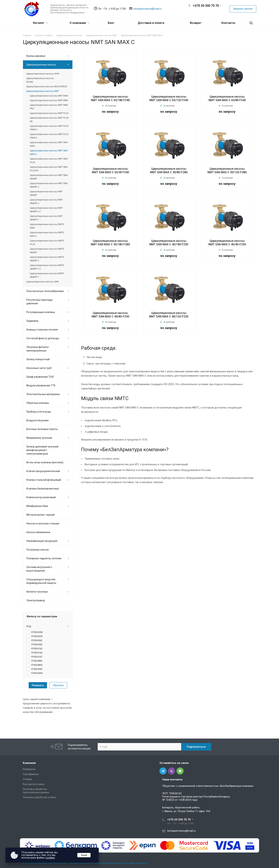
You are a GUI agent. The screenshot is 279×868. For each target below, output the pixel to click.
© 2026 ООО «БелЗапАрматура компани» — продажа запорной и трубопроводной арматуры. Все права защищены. (85, 863)
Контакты (228, 23)
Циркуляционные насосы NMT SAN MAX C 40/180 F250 (169, 243)
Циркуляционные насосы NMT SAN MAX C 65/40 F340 (110, 170)
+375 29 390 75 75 (206, 6)
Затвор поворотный (38, 359)
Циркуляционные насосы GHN (43, 74)
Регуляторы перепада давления (39, 302)
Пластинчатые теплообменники (45, 291)
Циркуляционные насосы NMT (43, 91)
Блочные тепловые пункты (42, 429)
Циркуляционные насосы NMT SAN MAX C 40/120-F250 (169, 315)
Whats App (211, 12)
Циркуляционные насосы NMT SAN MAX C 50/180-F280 (110, 243)
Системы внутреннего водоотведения (39, 569)
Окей (84, 855)
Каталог (40, 23)
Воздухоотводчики (37, 420)
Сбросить (58, 685)
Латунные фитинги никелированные (37, 349)
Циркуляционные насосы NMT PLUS (49, 113)
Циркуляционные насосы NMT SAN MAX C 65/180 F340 (110, 98)
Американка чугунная (39, 438)
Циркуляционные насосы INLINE (40, 80)
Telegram (200, 12)
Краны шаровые (36, 56)
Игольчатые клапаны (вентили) (45, 462)
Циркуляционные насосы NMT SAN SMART (49, 177)
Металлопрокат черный (40, 515)
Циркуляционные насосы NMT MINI (49, 100)
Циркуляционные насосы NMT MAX (49, 96)
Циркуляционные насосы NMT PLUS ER (49, 120)
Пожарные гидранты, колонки (44, 558)
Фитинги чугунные (37, 592)
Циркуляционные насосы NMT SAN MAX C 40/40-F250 (227, 243)
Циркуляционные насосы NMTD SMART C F (47, 267)
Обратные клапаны (38, 403)
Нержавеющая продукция (42, 541)
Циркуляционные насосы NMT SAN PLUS (49, 161)
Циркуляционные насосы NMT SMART (46, 193)
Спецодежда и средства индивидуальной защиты (41, 581)
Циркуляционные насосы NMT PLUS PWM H (49, 128)
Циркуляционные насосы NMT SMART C (46, 201)
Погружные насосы (38, 550)
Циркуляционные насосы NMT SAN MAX (49, 144)
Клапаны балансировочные (43, 489)
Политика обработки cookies (39, 797)
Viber (206, 12)
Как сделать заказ (34, 784)
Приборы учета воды (39, 412)
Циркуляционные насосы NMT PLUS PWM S (49, 136)
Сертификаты (31, 774)
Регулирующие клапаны (41, 312)
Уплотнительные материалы (43, 394)
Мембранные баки (37, 506)
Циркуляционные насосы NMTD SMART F (47, 275)
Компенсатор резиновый (41, 497)
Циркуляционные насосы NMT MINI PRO (49, 107)
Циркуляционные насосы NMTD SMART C (47, 259)
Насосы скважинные (38, 532)
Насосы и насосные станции (43, 523)
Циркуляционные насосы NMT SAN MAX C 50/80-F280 (169, 170)
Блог (111, 23)
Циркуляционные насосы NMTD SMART (47, 251)
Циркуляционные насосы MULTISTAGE (47, 86)
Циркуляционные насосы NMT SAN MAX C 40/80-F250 (110, 315)
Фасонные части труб (39, 368)
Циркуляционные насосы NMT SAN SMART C (49, 185)
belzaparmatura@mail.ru (148, 9)
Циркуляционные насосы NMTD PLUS (47, 242)
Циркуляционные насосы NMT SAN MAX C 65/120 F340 (169, 98)
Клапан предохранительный (43, 471)
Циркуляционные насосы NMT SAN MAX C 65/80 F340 (227, 98)
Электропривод (36, 600)
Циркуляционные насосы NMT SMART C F (46, 210)
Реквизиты (29, 769)
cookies (50, 858)
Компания (29, 763)
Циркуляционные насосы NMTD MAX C (47, 234)
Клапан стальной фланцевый (44, 480)
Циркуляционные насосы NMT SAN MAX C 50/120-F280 (227, 170)
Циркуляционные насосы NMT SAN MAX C (49, 152)
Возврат (196, 23)
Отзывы (27, 779)
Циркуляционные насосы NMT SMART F (46, 218)
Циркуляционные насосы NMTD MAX (47, 226)
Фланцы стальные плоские (42, 330)
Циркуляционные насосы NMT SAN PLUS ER (49, 169)
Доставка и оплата (151, 23)
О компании (79, 23)
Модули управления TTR (41, 385)
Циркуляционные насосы (41, 65)
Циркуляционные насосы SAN (43, 282)
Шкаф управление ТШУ (40, 377)
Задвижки (32, 321)
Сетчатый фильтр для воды (43, 338)
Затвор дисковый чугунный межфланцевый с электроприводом (42, 450)
